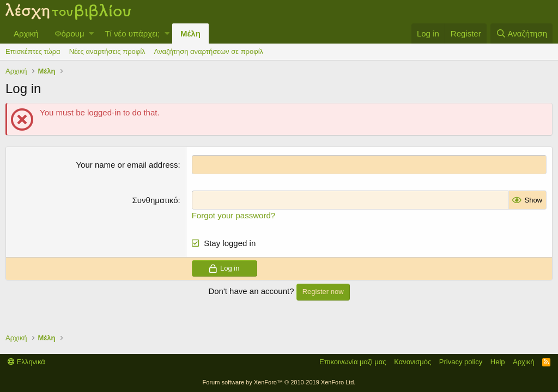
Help (498, 362)
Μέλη (190, 33)
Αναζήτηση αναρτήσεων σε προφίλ (209, 51)
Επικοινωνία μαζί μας (353, 362)
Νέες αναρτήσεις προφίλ (107, 51)
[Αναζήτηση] (521, 33)
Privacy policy (461, 362)
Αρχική (26, 33)
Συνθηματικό (155, 200)
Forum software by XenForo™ (279, 382)
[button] (91, 33)
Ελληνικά (26, 362)
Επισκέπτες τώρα (33, 51)
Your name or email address (127, 165)
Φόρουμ (70, 33)
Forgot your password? (233, 215)
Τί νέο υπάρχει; (132, 33)
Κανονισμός (413, 362)
